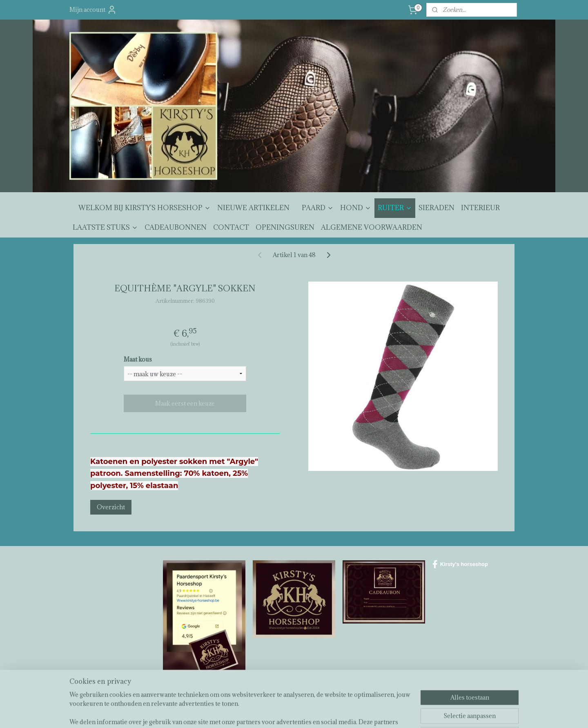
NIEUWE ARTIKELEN (253, 208)
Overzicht (111, 507)
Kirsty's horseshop (460, 564)
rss (288, 713)
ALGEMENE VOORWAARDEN (372, 227)
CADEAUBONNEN (176, 227)
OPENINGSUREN (285, 227)
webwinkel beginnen (316, 713)
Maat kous (138, 359)
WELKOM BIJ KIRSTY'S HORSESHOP (145, 208)
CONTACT (231, 227)
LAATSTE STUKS (105, 227)
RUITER (395, 208)
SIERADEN (437, 208)
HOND (356, 208)
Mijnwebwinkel (384, 713)
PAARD (318, 208)
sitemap (273, 713)
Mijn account (93, 10)
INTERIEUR (480, 208)
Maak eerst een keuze (185, 403)
